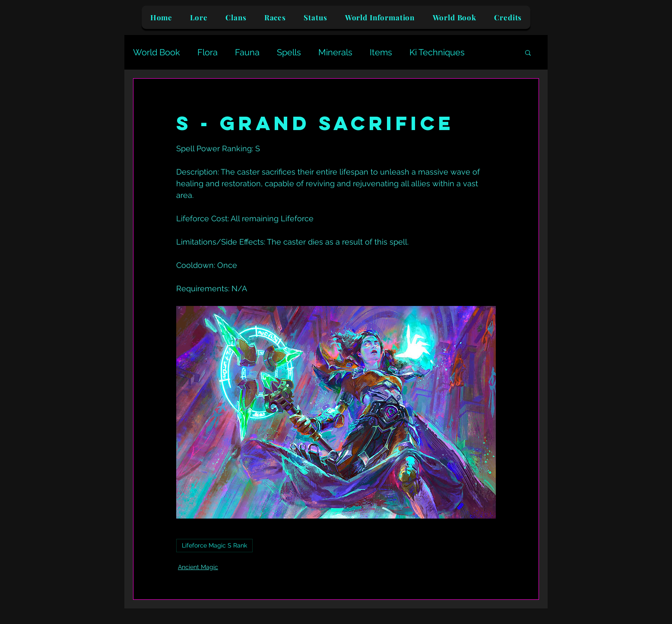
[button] (528, 52)
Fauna (247, 52)
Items (381, 52)
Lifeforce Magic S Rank (214, 545)
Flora (208, 52)
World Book (157, 52)
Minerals (335, 52)
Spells (289, 52)
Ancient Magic (198, 567)
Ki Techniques (437, 52)
